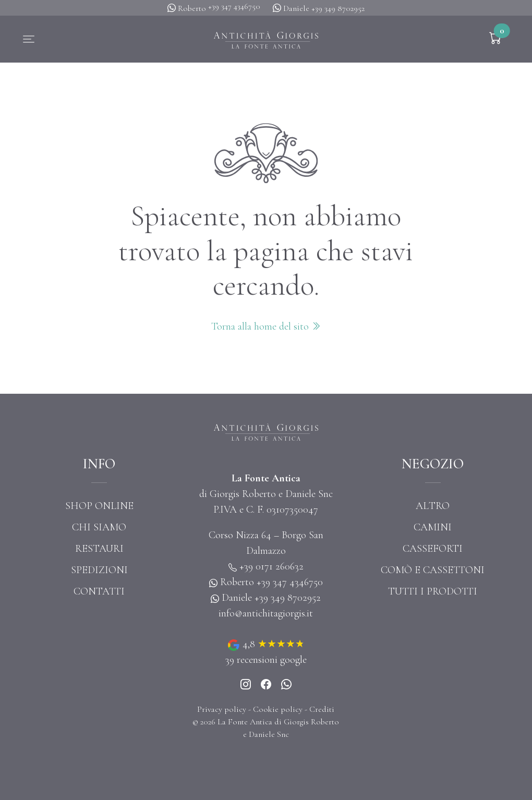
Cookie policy (278, 709)
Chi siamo (99, 527)
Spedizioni (99, 570)
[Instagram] (246, 685)
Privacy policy (222, 709)
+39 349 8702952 (338, 8)
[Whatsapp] (286, 685)
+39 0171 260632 (271, 566)
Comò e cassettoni (433, 570)
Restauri (99, 549)
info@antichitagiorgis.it (266, 613)
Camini (433, 527)
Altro (433, 506)
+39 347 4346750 (234, 6)
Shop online (99, 506)
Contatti (99, 591)
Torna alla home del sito (266, 326)
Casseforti (433, 549)
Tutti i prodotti (433, 591)
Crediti (322, 709)
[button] (29, 39)
